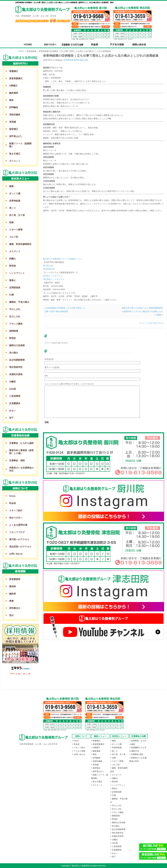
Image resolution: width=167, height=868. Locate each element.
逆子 (11, 418)
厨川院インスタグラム (53, 276)
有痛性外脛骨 (16, 374)
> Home (75, 741)
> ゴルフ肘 (115, 765)
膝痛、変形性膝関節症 (20, 244)
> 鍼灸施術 (96, 751)
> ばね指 (114, 843)
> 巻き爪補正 (97, 782)
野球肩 (13, 266)
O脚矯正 (13, 86)
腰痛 (11, 186)
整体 (11, 100)
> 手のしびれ (116, 806)
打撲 (11, 295)
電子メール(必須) (52, 367)
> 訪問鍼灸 (96, 758)
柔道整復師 (15, 579)
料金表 (13, 503)
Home (12, 496)
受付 (11, 615)
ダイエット (15, 161)
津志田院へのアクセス (20, 547)
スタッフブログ (17, 532)
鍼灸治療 (84, 60)
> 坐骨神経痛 (116, 747)
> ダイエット (97, 785)
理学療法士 (15, 608)
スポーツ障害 (16, 230)
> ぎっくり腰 (116, 744)
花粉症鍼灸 (15, 115)
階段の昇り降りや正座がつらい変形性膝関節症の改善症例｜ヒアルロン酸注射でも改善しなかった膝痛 (142, 311)
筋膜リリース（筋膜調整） (20, 145)
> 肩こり (114, 751)
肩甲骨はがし (16, 136)
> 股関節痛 (115, 816)
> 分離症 (114, 840)
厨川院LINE (48, 266)
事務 (11, 601)
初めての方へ (16, 518)
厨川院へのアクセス (19, 539)
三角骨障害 (15, 396)
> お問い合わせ (79, 754)
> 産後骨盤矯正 (98, 744)
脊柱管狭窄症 (16, 367)
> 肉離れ (114, 778)
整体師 (13, 586)
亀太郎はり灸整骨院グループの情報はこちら (62, 259)
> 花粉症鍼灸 (97, 761)
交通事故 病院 (17, 461)
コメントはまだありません (152, 323)
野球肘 (13, 338)
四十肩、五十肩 (17, 215)
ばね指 (13, 389)
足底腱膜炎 (15, 403)
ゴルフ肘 (14, 237)
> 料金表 (76, 744)
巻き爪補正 (15, 154)
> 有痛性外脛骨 (117, 836)
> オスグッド (116, 775)
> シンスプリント (118, 785)
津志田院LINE (49, 269)
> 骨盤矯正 (96, 741)
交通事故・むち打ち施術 (21, 443)
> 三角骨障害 (116, 846)
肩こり (13, 208)
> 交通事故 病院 (136, 754)
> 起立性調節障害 (118, 829)
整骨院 (77, 60)
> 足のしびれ (116, 809)
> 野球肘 (114, 819)
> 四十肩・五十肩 (118, 754)
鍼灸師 (13, 594)
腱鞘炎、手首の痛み (19, 302)
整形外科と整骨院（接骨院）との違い (21, 452)
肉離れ (13, 259)
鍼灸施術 (14, 93)
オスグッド (15, 251)
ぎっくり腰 (15, 193)
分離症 (13, 382)
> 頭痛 (113, 758)
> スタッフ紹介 (79, 747)
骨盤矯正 (14, 71)
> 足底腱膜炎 (116, 850)
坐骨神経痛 (68, 60)
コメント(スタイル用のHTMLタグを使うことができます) (69, 384)
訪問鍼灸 (14, 107)
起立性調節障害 (17, 360)
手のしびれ (15, 309)
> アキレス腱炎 (117, 812)
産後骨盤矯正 (16, 78)
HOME (21, 51)
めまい (13, 411)
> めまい (114, 853)
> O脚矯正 (96, 747)
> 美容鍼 (95, 765)
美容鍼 (13, 122)
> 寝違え (114, 788)
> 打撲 (113, 795)
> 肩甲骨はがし (98, 771)
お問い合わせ (16, 554)
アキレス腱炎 (16, 324)
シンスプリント (17, 273)
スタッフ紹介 (16, 510)
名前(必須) (49, 359)
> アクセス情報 (79, 751)
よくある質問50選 (18, 525)
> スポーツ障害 (117, 761)
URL (46, 376)
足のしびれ (15, 316)
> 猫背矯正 (96, 768)
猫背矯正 (14, 129)
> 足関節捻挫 (116, 792)
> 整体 (94, 754)
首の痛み (14, 353)
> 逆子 (113, 857)
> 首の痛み (115, 826)
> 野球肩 (114, 782)
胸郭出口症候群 (17, 345)
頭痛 (11, 222)
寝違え (13, 280)
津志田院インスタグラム (54, 279)
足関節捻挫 (15, 288)
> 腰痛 (113, 741)
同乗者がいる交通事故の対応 (21, 469)
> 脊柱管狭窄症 (117, 833)
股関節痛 (14, 331)
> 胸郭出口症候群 (118, 822)
